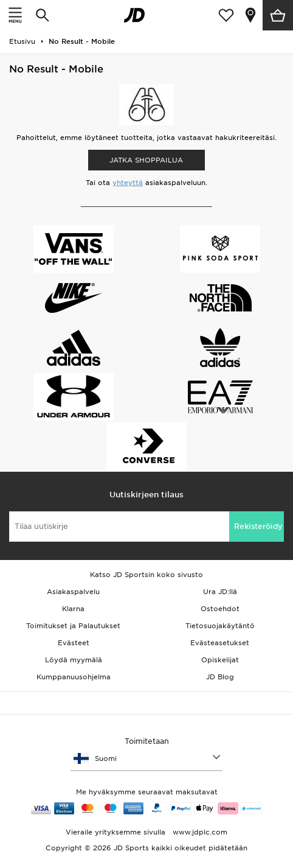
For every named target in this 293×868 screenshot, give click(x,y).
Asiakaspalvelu (73, 592)
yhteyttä (128, 183)
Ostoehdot (220, 609)
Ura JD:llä (220, 592)
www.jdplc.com (199, 832)
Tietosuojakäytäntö (220, 626)
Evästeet (74, 643)
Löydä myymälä (74, 660)
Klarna (73, 609)
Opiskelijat (220, 660)
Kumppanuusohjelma (74, 677)
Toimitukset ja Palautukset (73, 626)
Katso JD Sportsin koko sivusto (146, 575)
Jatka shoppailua (146, 160)
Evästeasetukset (220, 643)
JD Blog (220, 677)
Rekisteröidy (258, 526)
